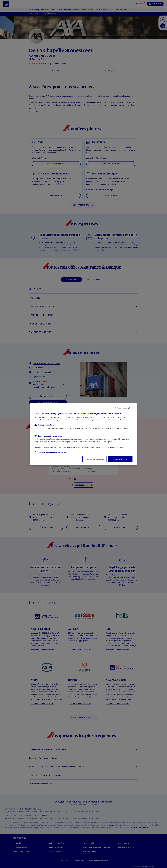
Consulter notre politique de (52, 452)
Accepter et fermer (120, 459)
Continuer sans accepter (123, 408)
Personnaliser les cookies (95, 459)
